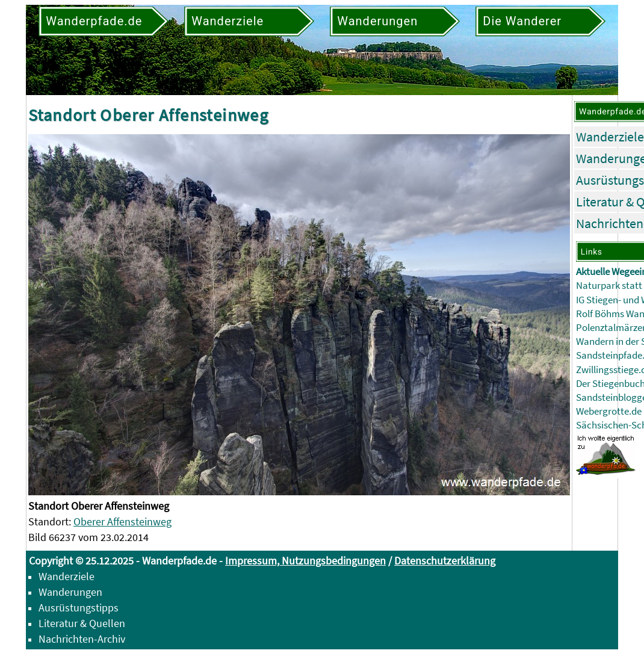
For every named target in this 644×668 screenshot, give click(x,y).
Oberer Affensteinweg (122, 521)
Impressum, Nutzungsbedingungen (305, 561)
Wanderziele (610, 137)
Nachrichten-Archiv (82, 639)
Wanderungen (70, 592)
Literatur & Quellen (82, 623)
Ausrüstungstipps (79, 608)
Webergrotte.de (609, 411)
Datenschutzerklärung (445, 561)
